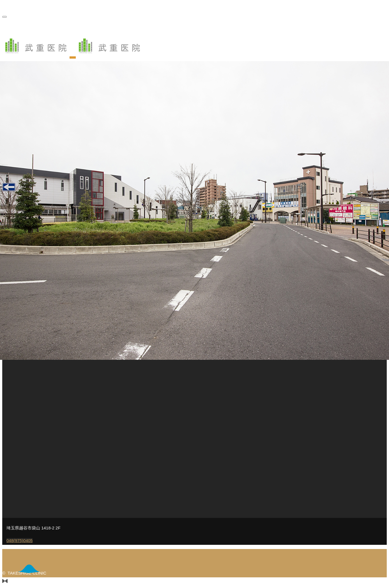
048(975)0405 (19, 540)
